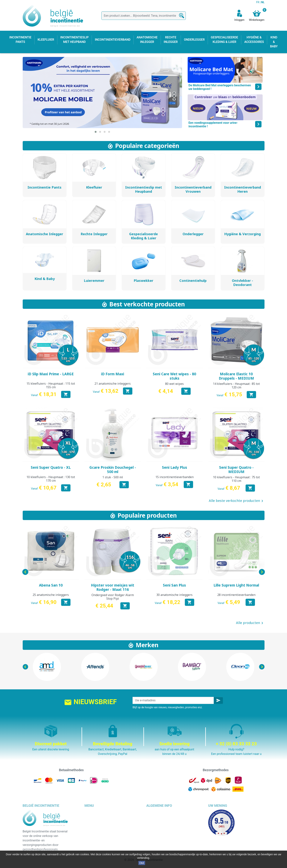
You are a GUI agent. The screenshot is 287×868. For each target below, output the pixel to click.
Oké (142, 863)
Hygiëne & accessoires (100, 843)
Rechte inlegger (95, 834)
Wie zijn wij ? (155, 825)
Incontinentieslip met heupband (106, 825)
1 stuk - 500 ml (113, 477)
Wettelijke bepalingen (161, 816)
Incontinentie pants (97, 816)
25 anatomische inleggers (51, 595)
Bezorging (153, 812)
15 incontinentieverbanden (175, 477)
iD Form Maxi (113, 374)
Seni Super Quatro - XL (51, 467)
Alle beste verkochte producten (237, 501)
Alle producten (250, 623)
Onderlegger (93, 821)
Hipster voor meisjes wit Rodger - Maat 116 (113, 587)
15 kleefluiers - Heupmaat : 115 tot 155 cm (51, 385)
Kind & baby (92, 839)
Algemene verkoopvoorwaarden (167, 821)
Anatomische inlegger (99, 830)
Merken (147, 645)
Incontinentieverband (99, 848)
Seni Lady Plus (175, 467)
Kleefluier (91, 812)
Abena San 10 (51, 585)
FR (258, 2)
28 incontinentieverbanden (236, 595)
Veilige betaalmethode (161, 830)
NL (263, 2)
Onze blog (153, 843)
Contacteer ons (157, 839)
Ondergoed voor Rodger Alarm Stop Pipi (113, 597)
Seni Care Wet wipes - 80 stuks (174, 376)
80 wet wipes (174, 384)
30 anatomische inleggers (174, 595)
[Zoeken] (144, 16)
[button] (96, 132)
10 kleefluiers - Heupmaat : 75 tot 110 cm (236, 479)
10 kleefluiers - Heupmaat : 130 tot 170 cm (51, 479)
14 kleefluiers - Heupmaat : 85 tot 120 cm (236, 385)
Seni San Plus (174, 585)
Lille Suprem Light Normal (236, 585)
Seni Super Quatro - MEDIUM (236, 470)
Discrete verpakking (160, 834)
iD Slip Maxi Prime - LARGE (51, 374)
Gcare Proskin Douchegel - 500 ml (113, 470)
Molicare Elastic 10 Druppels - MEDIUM (236, 376)
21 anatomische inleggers (113, 384)
